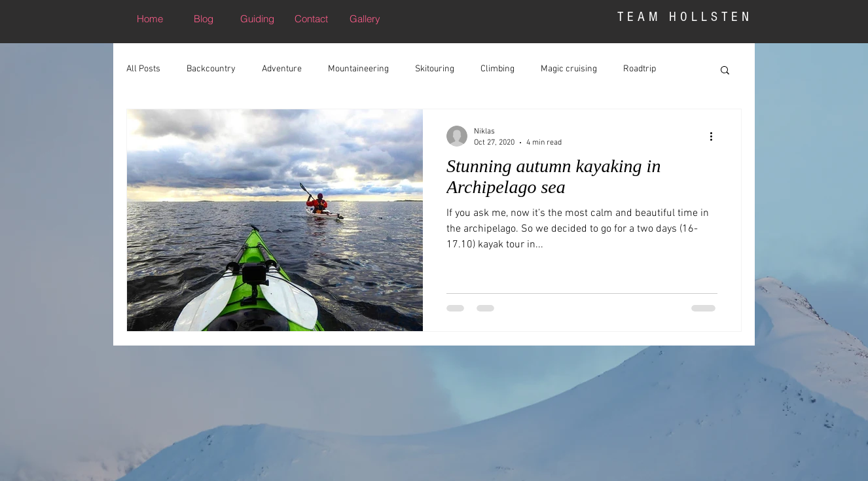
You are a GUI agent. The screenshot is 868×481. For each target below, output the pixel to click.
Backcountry (211, 69)
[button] (725, 71)
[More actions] (715, 136)
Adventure (282, 69)
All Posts (143, 69)
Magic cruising (569, 69)
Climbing (497, 69)
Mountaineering (358, 69)
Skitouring (435, 69)
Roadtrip (640, 69)
